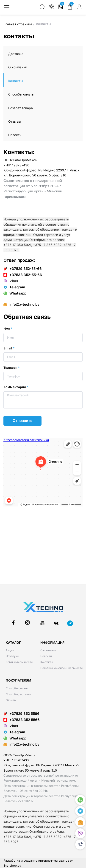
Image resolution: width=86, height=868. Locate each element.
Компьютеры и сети (19, 662)
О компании (18, 67)
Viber (11, 281)
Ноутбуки (12, 656)
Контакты (16, 81)
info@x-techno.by (24, 304)
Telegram (14, 287)
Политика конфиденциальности (61, 668)
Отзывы (15, 121)
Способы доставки (18, 694)
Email (9, 348)
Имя (8, 329)
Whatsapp (15, 293)
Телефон (12, 368)
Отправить (22, 421)
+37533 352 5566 (22, 720)
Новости (15, 135)
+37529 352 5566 (21, 714)
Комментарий (16, 387)
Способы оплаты (21, 94)
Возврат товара (21, 108)
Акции (10, 650)
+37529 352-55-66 (23, 269)
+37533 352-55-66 (23, 275)
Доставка (16, 54)
